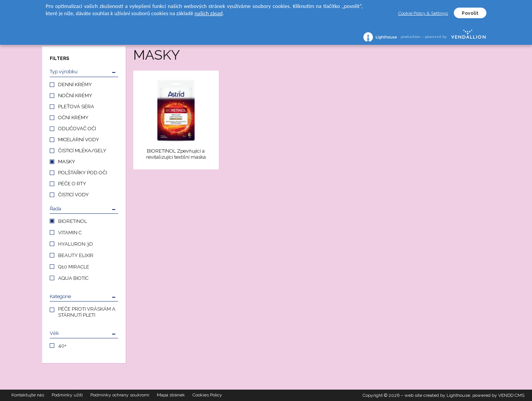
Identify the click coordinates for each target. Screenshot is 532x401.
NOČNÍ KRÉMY (75, 96)
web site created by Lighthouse (437, 395)
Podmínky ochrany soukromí (120, 395)
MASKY (67, 162)
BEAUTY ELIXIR (76, 255)
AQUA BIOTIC (73, 278)
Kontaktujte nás (28, 395)
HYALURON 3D (76, 244)
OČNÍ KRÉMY (73, 118)
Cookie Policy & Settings (423, 13)
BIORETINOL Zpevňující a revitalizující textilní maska (176, 154)
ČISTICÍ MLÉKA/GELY (82, 151)
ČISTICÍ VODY (73, 195)
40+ (62, 346)
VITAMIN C (70, 233)
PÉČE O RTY (72, 184)
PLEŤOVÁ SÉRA (76, 107)
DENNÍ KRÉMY (75, 84)
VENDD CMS (511, 395)
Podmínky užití (67, 395)
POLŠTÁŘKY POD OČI (83, 173)
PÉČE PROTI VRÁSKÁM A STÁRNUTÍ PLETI (87, 312)
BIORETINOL (73, 221)
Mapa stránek (171, 395)
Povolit (470, 13)
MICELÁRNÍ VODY (79, 140)
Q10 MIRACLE (74, 267)
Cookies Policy (207, 395)
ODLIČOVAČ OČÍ (77, 129)
